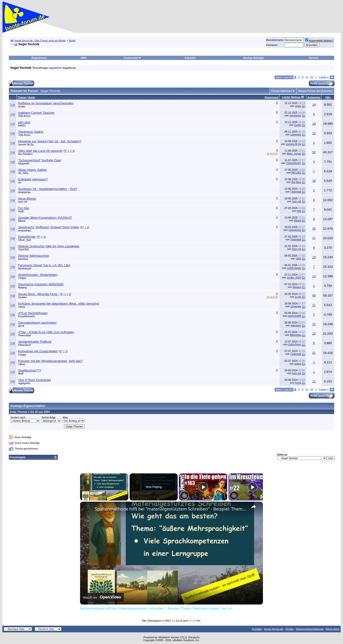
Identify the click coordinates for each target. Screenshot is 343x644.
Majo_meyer (294, 154)
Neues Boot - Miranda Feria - (39, 294)
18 (314, 181)
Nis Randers (25, 154)
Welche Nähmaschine (33, 256)
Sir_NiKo (23, 173)
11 (307, 77)
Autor (32, 97)
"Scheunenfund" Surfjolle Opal (39, 160)
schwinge (296, 306)
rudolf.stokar (294, 268)
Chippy (22, 278)
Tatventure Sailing (31, 132)
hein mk (23, 202)
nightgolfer (24, 383)
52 (314, 152)
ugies (298, 106)
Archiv (289, 629)
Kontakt (257, 629)
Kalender (190, 58)
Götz (299, 258)
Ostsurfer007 (294, 163)
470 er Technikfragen (33, 313)
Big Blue (296, 182)
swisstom (296, 325)
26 (314, 229)
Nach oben (333, 629)
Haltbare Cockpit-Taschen (36, 113)
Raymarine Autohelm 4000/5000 (41, 284)
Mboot (22, 221)
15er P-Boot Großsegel (34, 380)
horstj (298, 383)
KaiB (21, 211)
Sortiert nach (18, 417)
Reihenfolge (49, 417)
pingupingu (25, 192)
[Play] (203, 487)
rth (20, 183)
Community (133, 58)
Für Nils (24, 208)
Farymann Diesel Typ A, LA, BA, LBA (44, 265)
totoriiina (23, 259)
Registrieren (39, 58)
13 (314, 276)
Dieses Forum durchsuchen (315, 91)
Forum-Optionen (282, 91)
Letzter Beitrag (291, 97)
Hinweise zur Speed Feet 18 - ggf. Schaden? (50, 141)
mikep (22, 307)
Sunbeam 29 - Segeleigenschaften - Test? (48, 189)
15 (314, 334)
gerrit (21, 326)
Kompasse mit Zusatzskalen (38, 351)
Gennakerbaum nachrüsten (37, 323)
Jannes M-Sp (26, 144)
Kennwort (272, 45)
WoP (21, 374)
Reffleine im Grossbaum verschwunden (46, 103)
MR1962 (296, 173)
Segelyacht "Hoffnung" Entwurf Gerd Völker (49, 227)
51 (312, 77)
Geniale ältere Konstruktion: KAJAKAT (45, 218)
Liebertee (296, 134)
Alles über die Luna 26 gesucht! (40, 151)
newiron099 (295, 316)
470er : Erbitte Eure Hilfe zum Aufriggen (46, 332)
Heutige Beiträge (253, 58)
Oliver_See (25, 240)
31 (314, 353)
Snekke (23, 297)
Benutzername (275, 40)
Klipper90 (24, 163)
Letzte (324, 77)
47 (314, 238)
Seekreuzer (25, 268)
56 (314, 295)
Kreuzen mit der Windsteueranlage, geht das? (50, 361)
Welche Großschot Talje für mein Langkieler (49, 246)
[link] (88, 509)
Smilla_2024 (294, 277)
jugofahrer (295, 115)
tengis (22, 106)
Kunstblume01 (26, 316)
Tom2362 (23, 249)
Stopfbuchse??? (30, 370)
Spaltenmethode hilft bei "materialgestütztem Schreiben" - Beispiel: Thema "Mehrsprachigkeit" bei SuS (171, 509)
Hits (328, 97)
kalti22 (22, 125)
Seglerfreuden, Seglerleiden (38, 275)
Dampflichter (27, 237)
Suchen (314, 58)
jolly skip (24, 122)
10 (314, 133)
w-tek (298, 297)
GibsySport (25, 345)
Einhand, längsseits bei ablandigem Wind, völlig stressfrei (58, 304)
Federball (296, 192)
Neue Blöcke (27, 199)
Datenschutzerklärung (310, 629)
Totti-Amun (24, 116)
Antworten (314, 97)
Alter (65, 417)
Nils (299, 211)
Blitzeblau (296, 335)
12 (314, 324)
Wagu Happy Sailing (32, 170)
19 (314, 105)
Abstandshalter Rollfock (35, 342)
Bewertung (271, 97)
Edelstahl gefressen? (33, 179)
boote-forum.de (274, 629)
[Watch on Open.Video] (102, 597)
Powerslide (25, 335)
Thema (22, 97)
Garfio (298, 125)
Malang (22, 287)
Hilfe (84, 58)
